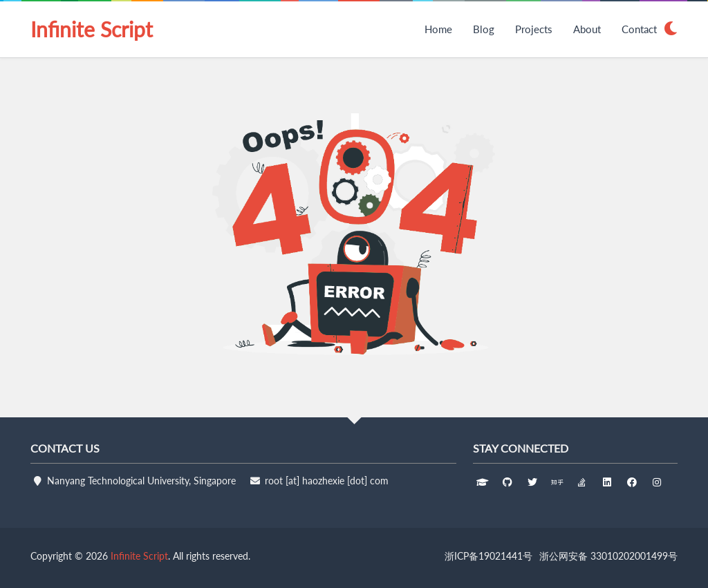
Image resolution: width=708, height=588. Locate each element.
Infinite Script (92, 29)
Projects (534, 29)
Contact (639, 29)
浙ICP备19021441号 (488, 556)
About (587, 29)
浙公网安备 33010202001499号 (608, 556)
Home (438, 29)
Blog (484, 29)
